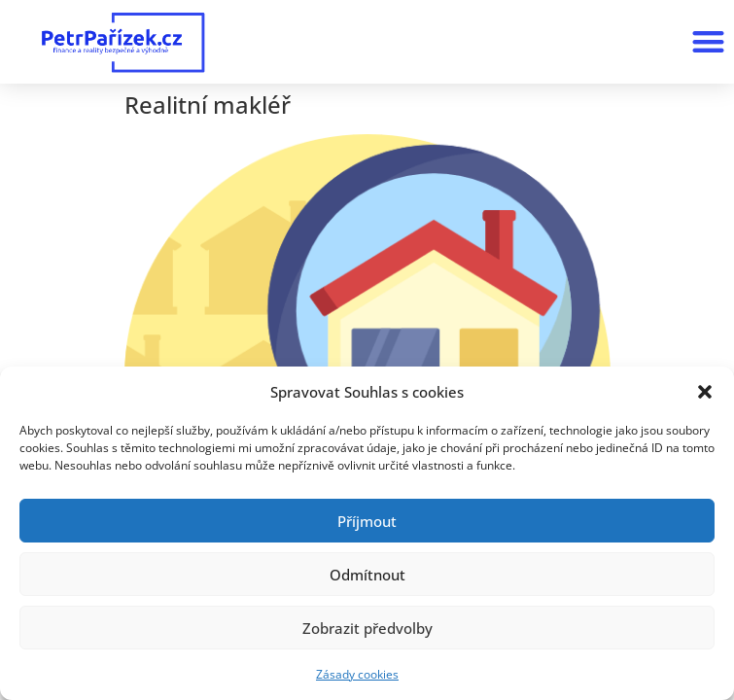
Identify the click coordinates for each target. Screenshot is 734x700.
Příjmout (367, 521)
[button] (705, 392)
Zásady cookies (357, 674)
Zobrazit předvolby (367, 628)
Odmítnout (367, 575)
